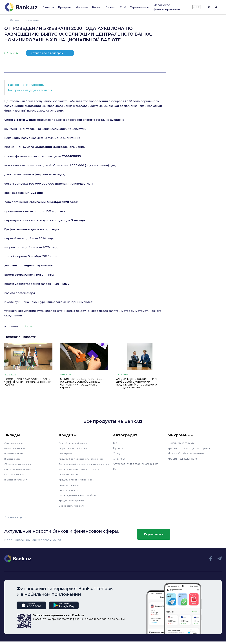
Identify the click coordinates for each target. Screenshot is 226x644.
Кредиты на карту (70, 493)
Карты (97, 7)
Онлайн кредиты (70, 477)
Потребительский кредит (76, 443)
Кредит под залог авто (182, 459)
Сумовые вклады (15, 443)
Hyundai (118, 448)
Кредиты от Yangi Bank (74, 503)
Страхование (139, 7)
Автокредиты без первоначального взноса (82, 465)
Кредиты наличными (72, 487)
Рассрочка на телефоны (26, 85)
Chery (117, 453)
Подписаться (154, 537)
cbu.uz (29, 326)
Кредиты (65, 7)
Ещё (123, 7)
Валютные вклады (16, 448)
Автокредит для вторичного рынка (81, 472)
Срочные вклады (15, 474)
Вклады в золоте (15, 453)
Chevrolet (119, 459)
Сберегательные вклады (20, 464)
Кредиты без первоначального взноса (84, 459)
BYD (116, 469)
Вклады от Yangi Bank (18, 480)
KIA (115, 443)
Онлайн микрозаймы (181, 443)
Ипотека (82, 7)
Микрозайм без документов (186, 453)
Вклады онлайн (14, 459)
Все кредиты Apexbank (74, 508)
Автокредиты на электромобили (80, 498)
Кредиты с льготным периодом (79, 482)
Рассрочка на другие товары (30, 90)
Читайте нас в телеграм (46, 53)
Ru (211, 7)
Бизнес (111, 7)
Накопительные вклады (20, 469)
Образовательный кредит (76, 448)
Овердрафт (66, 453)
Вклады (48, 7)
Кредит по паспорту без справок (189, 448)
